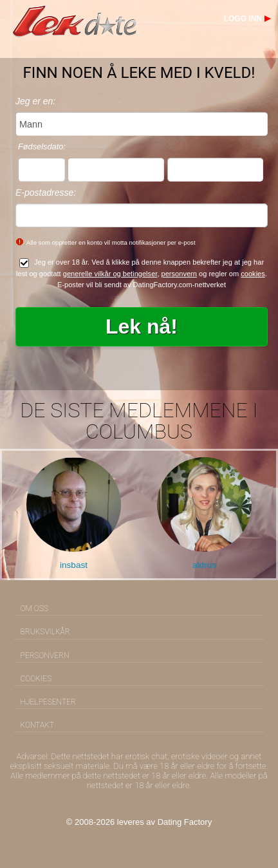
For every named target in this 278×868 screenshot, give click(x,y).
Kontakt (37, 725)
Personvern (45, 656)
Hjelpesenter (48, 702)
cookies (253, 274)
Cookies (36, 679)
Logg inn (243, 19)
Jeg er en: (35, 101)
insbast (74, 565)
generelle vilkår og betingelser (110, 274)
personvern (179, 274)
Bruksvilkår (45, 632)
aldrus (204, 565)
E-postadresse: (46, 193)
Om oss (34, 609)
